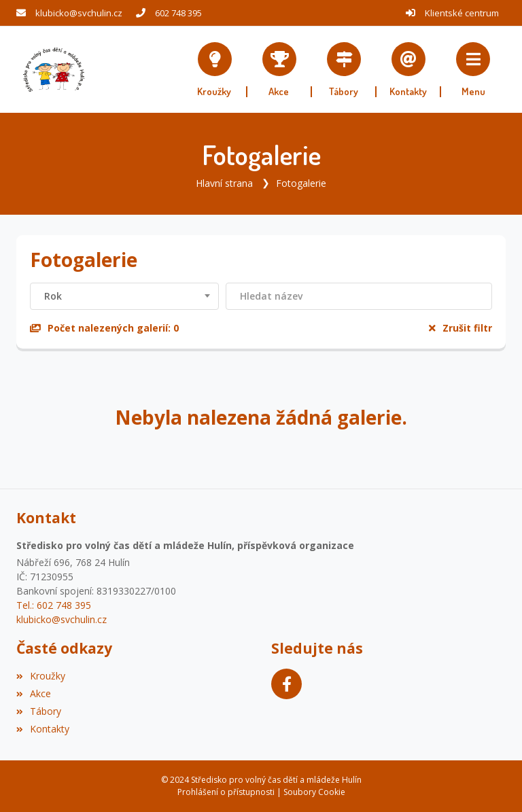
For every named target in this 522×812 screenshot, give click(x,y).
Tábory (39, 711)
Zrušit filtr (460, 328)
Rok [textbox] (53, 296)
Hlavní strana (224, 183)
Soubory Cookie (314, 792)
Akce (34, 693)
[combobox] (124, 296)
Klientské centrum (462, 13)
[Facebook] (286, 684)
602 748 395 (178, 13)
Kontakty (43, 729)
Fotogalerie (301, 183)
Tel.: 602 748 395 (54, 605)
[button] (473, 70)
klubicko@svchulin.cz (79, 13)
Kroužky (41, 676)
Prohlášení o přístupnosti (226, 792)
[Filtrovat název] (359, 296)
